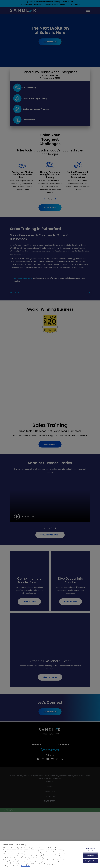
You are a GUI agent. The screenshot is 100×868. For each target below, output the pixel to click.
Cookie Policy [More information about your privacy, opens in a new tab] (26, 866)
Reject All (90, 856)
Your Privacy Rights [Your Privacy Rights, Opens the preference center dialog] (90, 849)
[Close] (98, 854)
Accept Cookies (90, 861)
